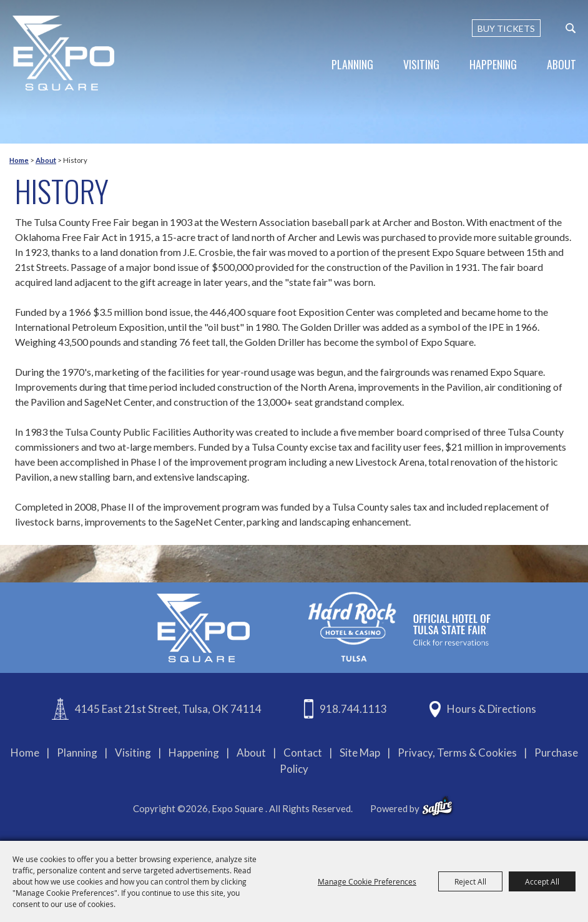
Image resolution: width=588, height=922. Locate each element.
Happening (493, 64)
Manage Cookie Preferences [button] (367, 881)
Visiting (421, 64)
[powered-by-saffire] (437, 807)
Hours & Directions (492, 709)
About (561, 64)
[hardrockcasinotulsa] (399, 626)
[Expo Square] (64, 53)
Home (19, 160)
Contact (303, 753)
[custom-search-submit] (571, 28)
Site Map (360, 753)
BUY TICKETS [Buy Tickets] (506, 28)
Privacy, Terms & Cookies (457, 753)
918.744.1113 (353, 709)
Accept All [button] (542, 881)
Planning (352, 64)
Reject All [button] (470, 881)
